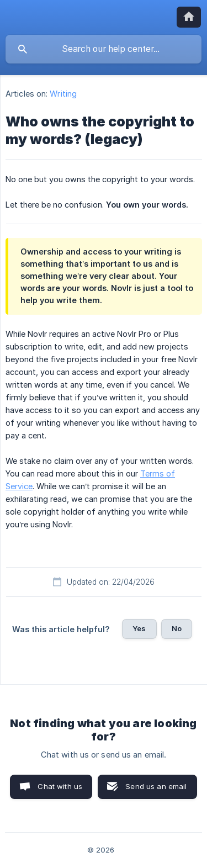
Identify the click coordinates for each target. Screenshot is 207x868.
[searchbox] (104, 49)
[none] (189, 17)
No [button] (177, 628)
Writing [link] (63, 94)
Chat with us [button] (60, 786)
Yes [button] (139, 628)
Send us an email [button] (156, 786)
